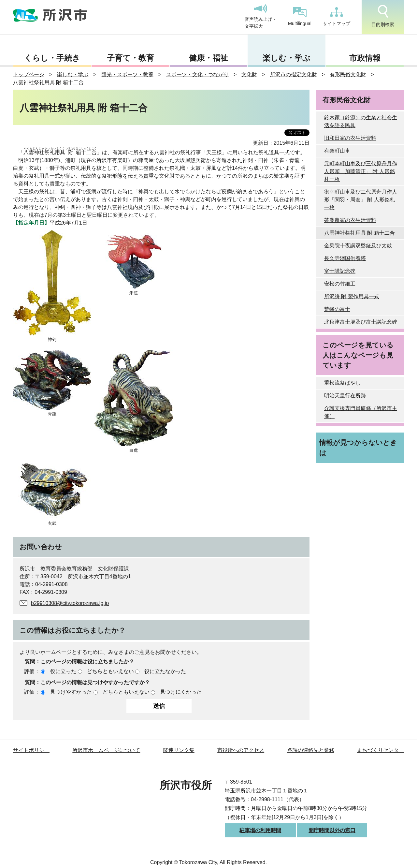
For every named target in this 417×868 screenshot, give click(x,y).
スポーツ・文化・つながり (197, 74)
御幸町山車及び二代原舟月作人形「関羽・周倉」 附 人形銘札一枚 (361, 200)
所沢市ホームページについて (106, 750)
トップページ (29, 74)
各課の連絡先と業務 (311, 750)
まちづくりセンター (381, 750)
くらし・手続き (52, 58)
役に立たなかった (165, 671)
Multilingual (300, 16)
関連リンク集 (179, 750)
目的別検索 (383, 16)
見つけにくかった (181, 692)
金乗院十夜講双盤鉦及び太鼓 (358, 246)
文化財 (249, 74)
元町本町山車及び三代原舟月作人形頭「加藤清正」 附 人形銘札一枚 (361, 171)
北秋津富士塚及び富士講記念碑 (361, 322)
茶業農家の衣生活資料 (350, 220)
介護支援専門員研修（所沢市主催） (361, 412)
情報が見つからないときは (358, 448)
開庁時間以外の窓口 (332, 830)
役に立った (63, 671)
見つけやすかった (71, 692)
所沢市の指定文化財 (294, 74)
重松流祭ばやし (342, 383)
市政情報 (365, 58)
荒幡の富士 (337, 309)
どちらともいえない (110, 671)
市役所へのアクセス (241, 750)
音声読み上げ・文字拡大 (261, 17)
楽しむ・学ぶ (287, 58)
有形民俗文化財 (348, 74)
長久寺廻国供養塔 (345, 258)
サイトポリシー (31, 750)
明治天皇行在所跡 (345, 396)
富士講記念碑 (340, 271)
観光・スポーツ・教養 (127, 74)
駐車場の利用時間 (260, 830)
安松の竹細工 (340, 284)
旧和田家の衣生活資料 (350, 138)
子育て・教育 (130, 58)
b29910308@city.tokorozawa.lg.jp (70, 603)
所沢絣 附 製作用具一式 (352, 296)
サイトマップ (337, 17)
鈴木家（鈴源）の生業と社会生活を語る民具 (361, 121)
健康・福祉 (208, 58)
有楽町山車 (337, 151)
